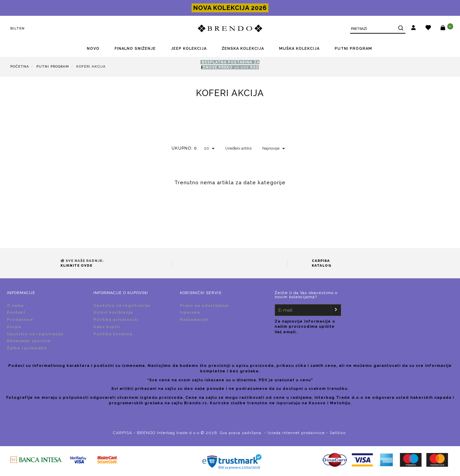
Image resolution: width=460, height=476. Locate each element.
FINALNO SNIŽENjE (135, 49)
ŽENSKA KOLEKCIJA (243, 49)
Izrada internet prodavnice (296, 433)
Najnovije (274, 148)
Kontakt (16, 312)
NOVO (93, 49)
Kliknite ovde (76, 265)
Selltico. (338, 433)
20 (209, 148)
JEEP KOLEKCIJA (189, 49)
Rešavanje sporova (29, 341)
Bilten (18, 28)
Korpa (14, 327)
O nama (15, 306)
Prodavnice (20, 320)
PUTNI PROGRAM (353, 49)
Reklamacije (194, 320)
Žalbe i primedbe (27, 348)
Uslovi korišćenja (113, 312)
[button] (413, 28)
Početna (20, 66)
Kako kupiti (107, 327)
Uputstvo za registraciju (35, 334)
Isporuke (190, 312)
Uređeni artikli (238, 148)
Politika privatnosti (116, 320)
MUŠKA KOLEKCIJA (299, 49)
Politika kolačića (113, 334)
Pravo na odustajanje (204, 306)
